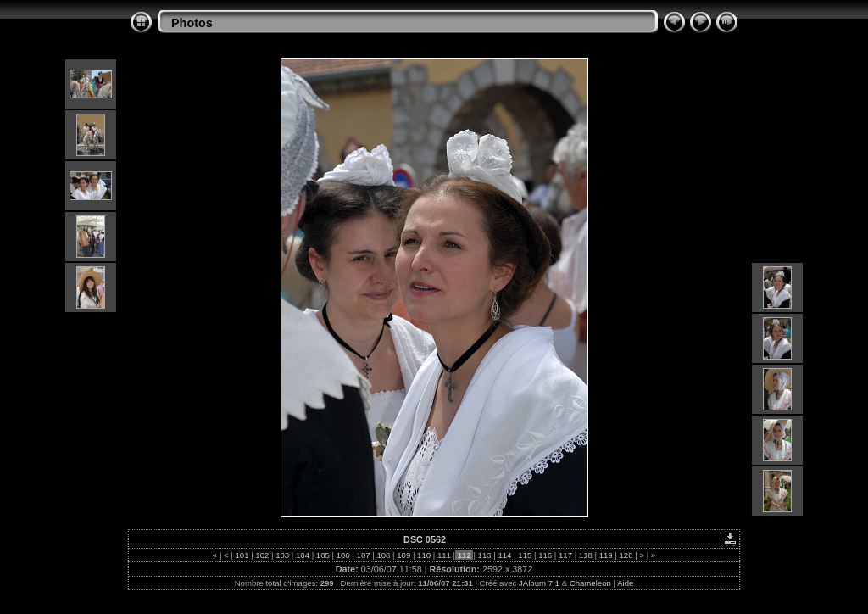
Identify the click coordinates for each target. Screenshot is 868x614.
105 (323, 555)
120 (626, 555)
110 (423, 555)
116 (545, 555)
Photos (192, 23)
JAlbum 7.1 (539, 583)
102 (262, 555)
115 (525, 555)
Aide (625, 583)
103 (283, 555)
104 (302, 555)
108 (384, 555)
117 (565, 555)
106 (343, 555)
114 (505, 555)
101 (242, 555)
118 (585, 555)
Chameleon (590, 583)
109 (404, 555)
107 (363, 555)
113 (484, 555)
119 (606, 555)
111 (444, 555)
